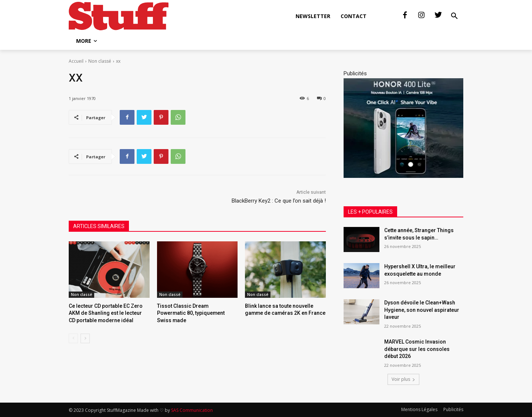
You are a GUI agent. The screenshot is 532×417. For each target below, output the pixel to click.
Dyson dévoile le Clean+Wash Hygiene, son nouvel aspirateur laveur (422, 310)
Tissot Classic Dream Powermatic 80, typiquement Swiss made (195, 312)
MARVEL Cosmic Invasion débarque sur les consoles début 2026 (417, 349)
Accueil (76, 61)
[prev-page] (73, 337)
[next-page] (85, 337)
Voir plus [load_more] (403, 379)
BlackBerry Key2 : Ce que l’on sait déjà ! (279, 201)
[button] (454, 16)
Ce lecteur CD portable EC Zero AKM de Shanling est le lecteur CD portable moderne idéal (106, 312)
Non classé (100, 61)
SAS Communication (192, 410)
